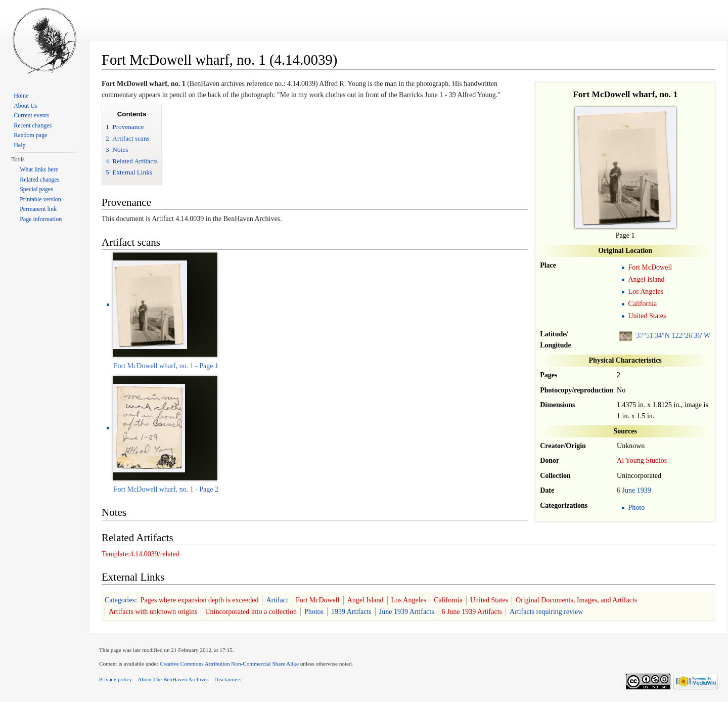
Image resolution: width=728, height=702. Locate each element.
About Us (25, 106)
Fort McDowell (650, 267)
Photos (314, 612)
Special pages (36, 189)
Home (21, 96)
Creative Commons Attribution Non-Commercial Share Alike (229, 664)
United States (647, 316)
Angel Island (646, 279)
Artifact (277, 600)
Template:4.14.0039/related (141, 554)
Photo (636, 508)
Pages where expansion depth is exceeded (200, 600)
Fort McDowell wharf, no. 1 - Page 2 (166, 489)
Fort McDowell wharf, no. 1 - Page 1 (166, 366)
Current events (31, 115)
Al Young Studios (642, 460)
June (629, 490)
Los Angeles (646, 292)
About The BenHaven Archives (173, 679)
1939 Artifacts (351, 612)
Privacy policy (116, 679)
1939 (644, 490)
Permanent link (38, 209)
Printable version (40, 199)
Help (19, 145)
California (642, 304)
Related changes (39, 180)
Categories (120, 600)
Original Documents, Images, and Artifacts (576, 600)
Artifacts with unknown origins (153, 612)
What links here (39, 169)
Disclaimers (228, 679)
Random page (30, 135)
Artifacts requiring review (546, 612)
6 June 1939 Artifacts (472, 612)
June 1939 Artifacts (407, 612)
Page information (41, 219)
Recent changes (33, 125)
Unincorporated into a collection (251, 612)
